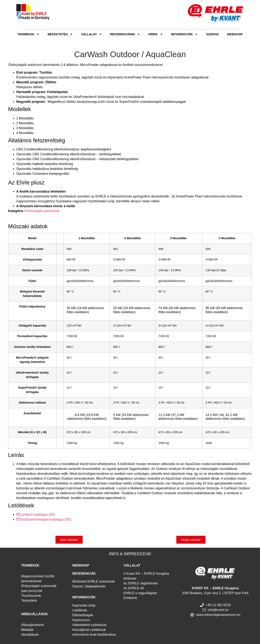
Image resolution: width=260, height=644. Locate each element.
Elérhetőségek (83, 615)
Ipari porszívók (32, 591)
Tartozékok (29, 601)
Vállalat (92, 34)
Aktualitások (30, 635)
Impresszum (81, 620)
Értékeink (130, 598)
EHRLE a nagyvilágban (140, 593)
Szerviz (212, 34)
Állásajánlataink (32, 625)
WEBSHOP (81, 565)
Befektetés (60, 34)
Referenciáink (125, 34)
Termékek (28, 34)
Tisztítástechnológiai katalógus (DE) (44, 519)
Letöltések (80, 610)
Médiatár (27, 630)
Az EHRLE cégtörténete (141, 583)
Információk (185, 34)
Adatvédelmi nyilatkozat (89, 625)
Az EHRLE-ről (134, 588)
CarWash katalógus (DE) (36, 515)
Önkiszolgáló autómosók (42, 211)
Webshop (235, 34)
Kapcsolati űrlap (84, 605)
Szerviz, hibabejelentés (89, 586)
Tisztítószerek (31, 596)
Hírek (156, 34)
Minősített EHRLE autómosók (94, 581)
